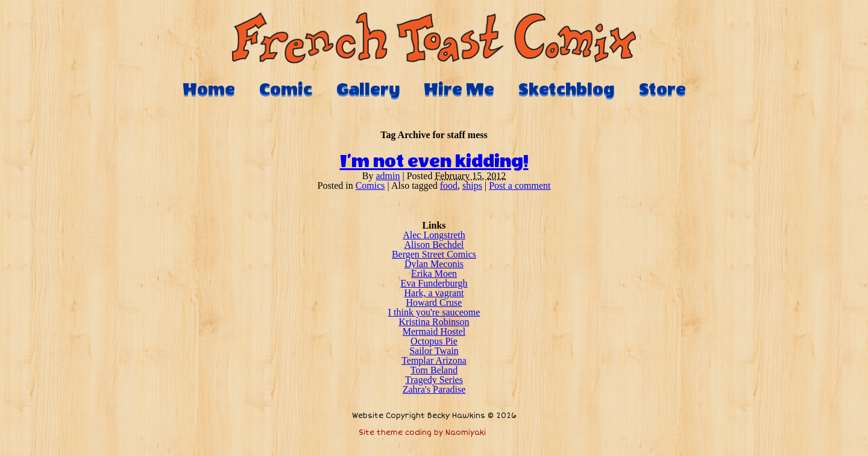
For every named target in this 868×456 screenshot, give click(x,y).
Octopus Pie (434, 341)
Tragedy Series (434, 380)
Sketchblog (567, 89)
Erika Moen (434, 274)
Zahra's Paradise (434, 389)
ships (472, 185)
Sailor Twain (434, 351)
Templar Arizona (434, 360)
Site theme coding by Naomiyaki (422, 433)
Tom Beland (434, 370)
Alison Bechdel (434, 245)
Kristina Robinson (434, 322)
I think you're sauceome (434, 312)
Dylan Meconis (434, 264)
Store (662, 89)
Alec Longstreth (434, 235)
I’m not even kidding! (434, 162)
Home (209, 89)
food (449, 185)
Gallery (368, 89)
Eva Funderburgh (434, 283)
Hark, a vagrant (434, 293)
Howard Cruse (434, 302)
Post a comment (520, 185)
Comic (286, 89)
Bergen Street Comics (434, 254)
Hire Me (459, 89)
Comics (370, 185)
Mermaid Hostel (434, 331)
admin (388, 176)
